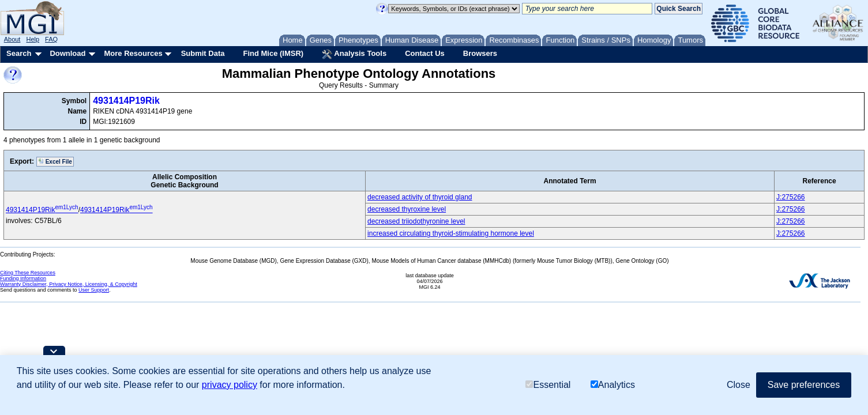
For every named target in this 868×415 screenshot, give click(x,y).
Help (33, 39)
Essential (548, 385)
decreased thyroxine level (407, 209)
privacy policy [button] (230, 385)
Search (19, 53)
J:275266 (790, 197)
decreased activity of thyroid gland (420, 197)
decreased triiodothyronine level (416, 221)
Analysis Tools (354, 54)
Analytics (613, 385)
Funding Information (23, 278)
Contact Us (425, 53)
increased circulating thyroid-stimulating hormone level (451, 233)
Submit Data (203, 53)
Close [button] (739, 385)
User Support (94, 290)
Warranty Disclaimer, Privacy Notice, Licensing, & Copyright (69, 284)
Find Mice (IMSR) (273, 53)
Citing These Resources (28, 273)
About (12, 39)
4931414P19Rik (126, 101)
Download (67, 53)
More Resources (133, 53)
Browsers (480, 53)
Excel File (55, 161)
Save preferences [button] (804, 385)
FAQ (51, 39)
